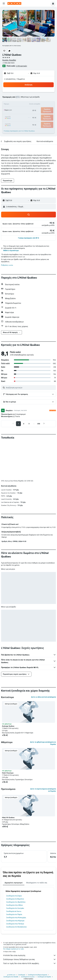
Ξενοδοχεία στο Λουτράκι (15, 871)
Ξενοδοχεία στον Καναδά (11, 940)
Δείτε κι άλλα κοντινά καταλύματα (43, 660)
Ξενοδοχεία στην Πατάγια (15, 887)
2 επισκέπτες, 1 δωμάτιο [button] (15, 79)
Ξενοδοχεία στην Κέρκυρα (15, 884)
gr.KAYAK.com (11, 938)
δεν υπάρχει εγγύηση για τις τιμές (14, 912)
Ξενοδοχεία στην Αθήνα (14, 868)
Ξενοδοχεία (22, 938)
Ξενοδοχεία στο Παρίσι (14, 878)
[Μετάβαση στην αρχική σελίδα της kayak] (14, 3)
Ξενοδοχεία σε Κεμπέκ (44, 940)
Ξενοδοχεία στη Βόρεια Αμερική (37, 938)
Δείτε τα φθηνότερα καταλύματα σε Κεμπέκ (43, 706)
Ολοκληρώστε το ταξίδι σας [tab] (37, 846)
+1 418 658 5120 (8, 63)
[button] (4, 3)
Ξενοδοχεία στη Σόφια (14, 859)
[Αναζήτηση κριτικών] (30, 388)
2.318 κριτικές (21, 66)
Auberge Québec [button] (8, 689)
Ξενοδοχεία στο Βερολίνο (15, 862)
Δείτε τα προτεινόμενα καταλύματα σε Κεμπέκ (43, 753)
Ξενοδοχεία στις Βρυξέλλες (16, 865)
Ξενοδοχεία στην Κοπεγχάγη (16, 881)
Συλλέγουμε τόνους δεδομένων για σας (30, 923)
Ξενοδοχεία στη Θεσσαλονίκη (16, 890)
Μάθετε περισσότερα (11, 250)
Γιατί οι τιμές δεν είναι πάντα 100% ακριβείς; (30, 927)
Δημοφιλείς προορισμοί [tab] (14, 846)
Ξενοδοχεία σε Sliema (14, 875)
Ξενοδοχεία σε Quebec (28, 940)
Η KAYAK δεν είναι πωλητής (30, 919)
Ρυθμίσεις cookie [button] (7, 265)
